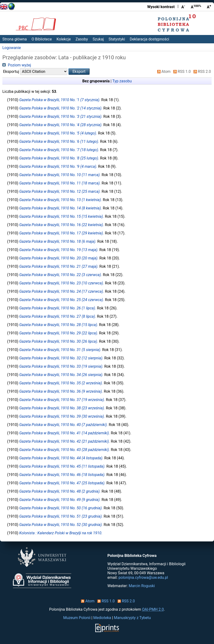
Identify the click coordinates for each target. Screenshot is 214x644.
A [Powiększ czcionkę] (209, 7)
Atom (163, 72)
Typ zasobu (122, 81)
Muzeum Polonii (77, 618)
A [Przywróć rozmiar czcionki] (196, 7)
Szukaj (98, 39)
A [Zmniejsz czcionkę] (183, 7)
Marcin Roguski (142, 586)
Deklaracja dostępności (149, 39)
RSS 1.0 (181, 72)
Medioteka (102, 618)
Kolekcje (64, 39)
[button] (79, 72)
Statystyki (117, 39)
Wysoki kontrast (161, 7)
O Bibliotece (42, 39)
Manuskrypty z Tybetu (132, 618)
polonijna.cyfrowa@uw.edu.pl (143, 577)
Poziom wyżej (17, 65)
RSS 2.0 (201, 72)
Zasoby (82, 39)
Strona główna (15, 39)
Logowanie (12, 48)
